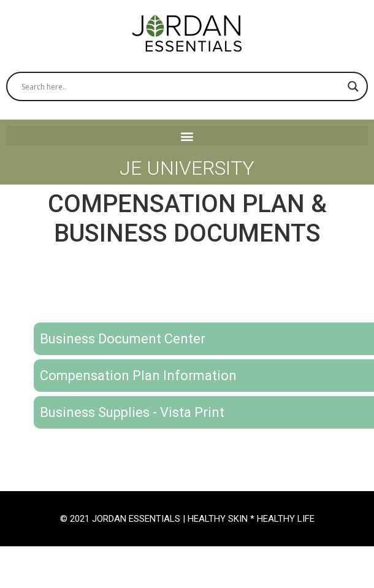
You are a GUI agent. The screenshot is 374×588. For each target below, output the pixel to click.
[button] (187, 136)
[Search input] (181, 86)
